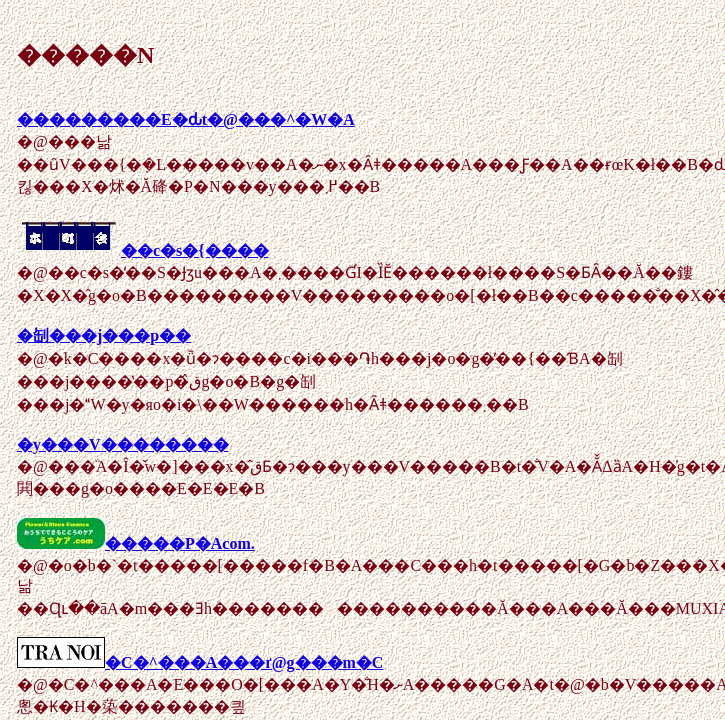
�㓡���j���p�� (104, 335)
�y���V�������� (123, 444)
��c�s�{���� (143, 250)
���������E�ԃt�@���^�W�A (186, 119)
